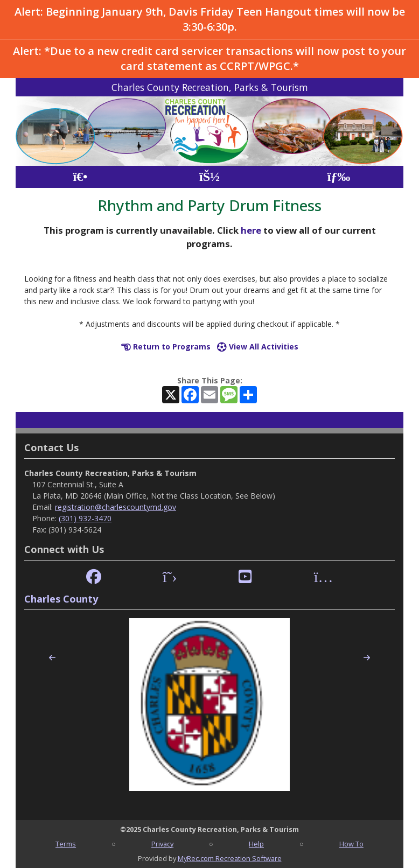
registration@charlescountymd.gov (116, 507)
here (251, 230)
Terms (66, 844)
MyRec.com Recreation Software (230, 858)
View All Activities (258, 346)
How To (351, 844)
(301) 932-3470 (85, 518)
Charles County (61, 599)
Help (256, 844)
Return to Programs (166, 346)
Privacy (162, 844)
